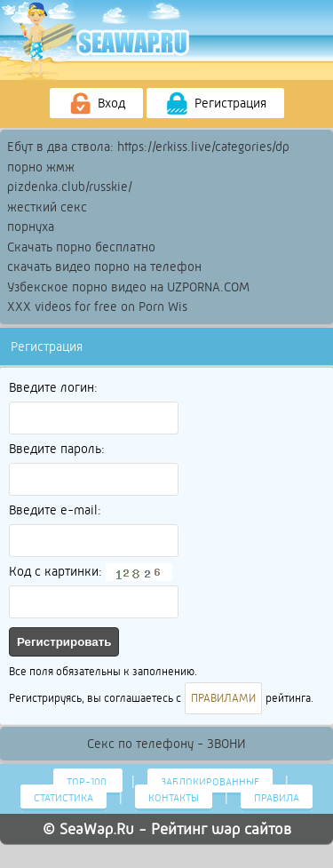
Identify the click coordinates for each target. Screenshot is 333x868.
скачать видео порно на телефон (104, 267)
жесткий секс (47, 207)
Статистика (63, 798)
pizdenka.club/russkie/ (70, 187)
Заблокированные (210, 782)
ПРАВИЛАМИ (223, 698)
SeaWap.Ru (97, 829)
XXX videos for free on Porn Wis (97, 307)
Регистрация (215, 104)
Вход (96, 104)
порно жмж (41, 167)
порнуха (31, 227)
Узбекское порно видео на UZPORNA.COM (128, 287)
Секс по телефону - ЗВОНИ (166, 744)
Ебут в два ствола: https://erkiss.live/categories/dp (148, 147)
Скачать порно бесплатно (81, 247)
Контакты (174, 798)
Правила (277, 798)
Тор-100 (88, 782)
